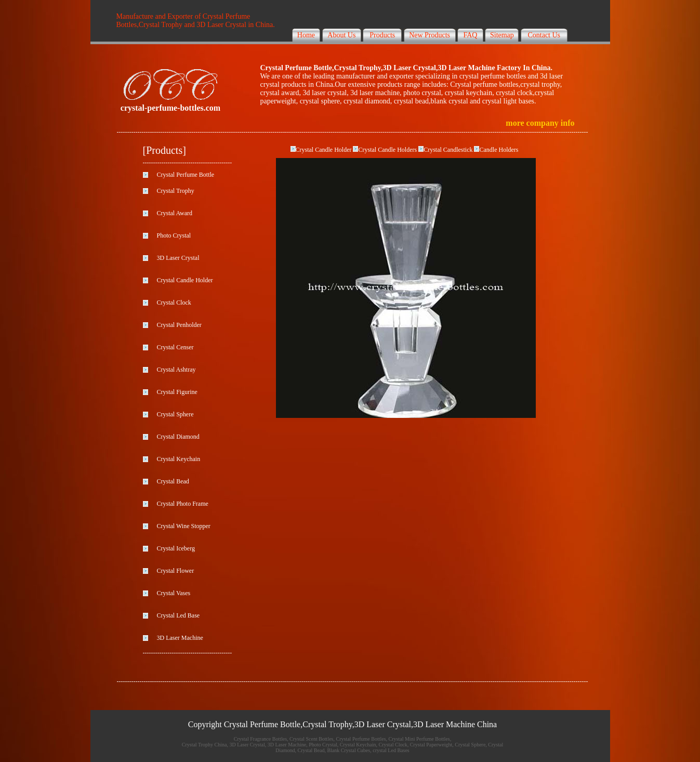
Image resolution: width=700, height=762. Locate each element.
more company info (540, 123)
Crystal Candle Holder (324, 150)
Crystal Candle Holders (388, 150)
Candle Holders (499, 150)
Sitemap (502, 35)
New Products (430, 35)
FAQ (470, 35)
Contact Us (544, 35)
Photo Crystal (174, 235)
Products (382, 35)
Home (306, 35)
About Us (341, 35)
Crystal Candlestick (449, 150)
